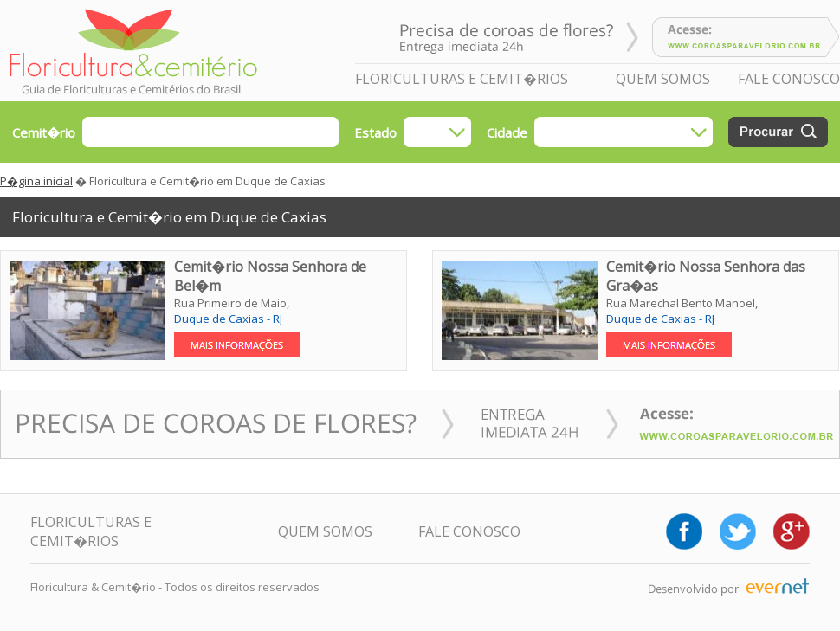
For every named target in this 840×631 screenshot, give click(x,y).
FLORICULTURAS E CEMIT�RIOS (462, 79)
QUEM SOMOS (663, 79)
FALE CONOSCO (789, 79)
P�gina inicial (36, 181)
